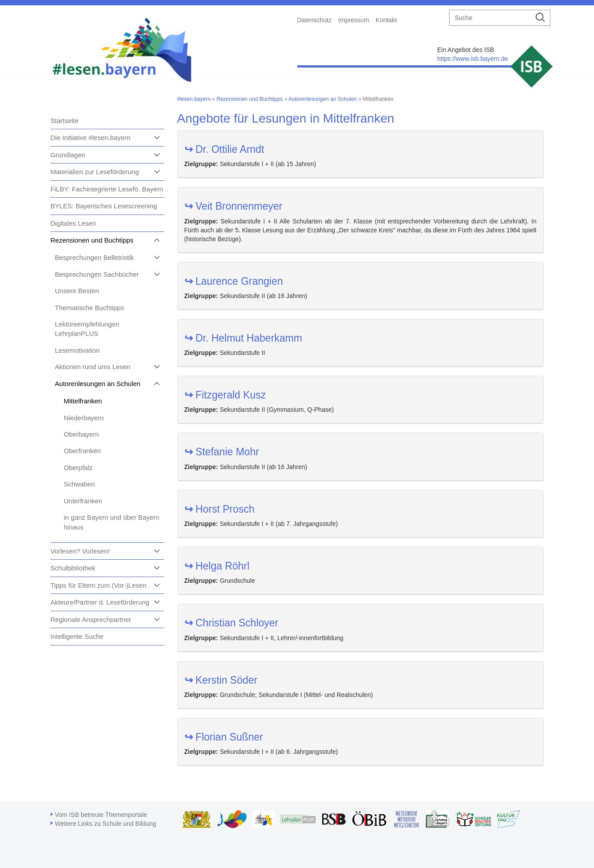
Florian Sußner (224, 737)
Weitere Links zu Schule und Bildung (106, 824)
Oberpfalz (78, 468)
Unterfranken (83, 501)
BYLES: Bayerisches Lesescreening (104, 206)
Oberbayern (82, 434)
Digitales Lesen (74, 223)
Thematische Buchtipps (90, 308)
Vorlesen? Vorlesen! (80, 551)
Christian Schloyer (231, 623)
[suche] (490, 18)
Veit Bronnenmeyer (233, 206)
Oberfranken (82, 451)
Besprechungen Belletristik (95, 257)
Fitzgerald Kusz (225, 395)
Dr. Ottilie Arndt (224, 149)
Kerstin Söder (221, 680)
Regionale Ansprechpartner (91, 619)
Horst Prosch (219, 509)
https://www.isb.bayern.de (473, 59)
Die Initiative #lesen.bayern (91, 137)
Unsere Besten (77, 291)
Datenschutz (315, 20)
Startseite (65, 121)
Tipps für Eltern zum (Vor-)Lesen (99, 585)
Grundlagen (68, 155)
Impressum (353, 20)
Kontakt (386, 20)
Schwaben (80, 484)
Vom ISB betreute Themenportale (101, 815)
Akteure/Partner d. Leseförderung (100, 602)
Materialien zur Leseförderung (95, 172)
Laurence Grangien (234, 281)
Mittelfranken (83, 401)
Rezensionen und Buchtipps (92, 240)
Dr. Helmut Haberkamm (243, 338)
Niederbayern (84, 418)
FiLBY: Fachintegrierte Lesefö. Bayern (107, 189)
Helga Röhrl (217, 566)
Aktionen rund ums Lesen (93, 367)
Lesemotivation (78, 350)
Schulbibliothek (73, 568)
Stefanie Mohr (222, 452)
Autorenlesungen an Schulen (98, 384)
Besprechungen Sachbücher (97, 274)
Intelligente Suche (77, 636)
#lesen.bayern (194, 99)
